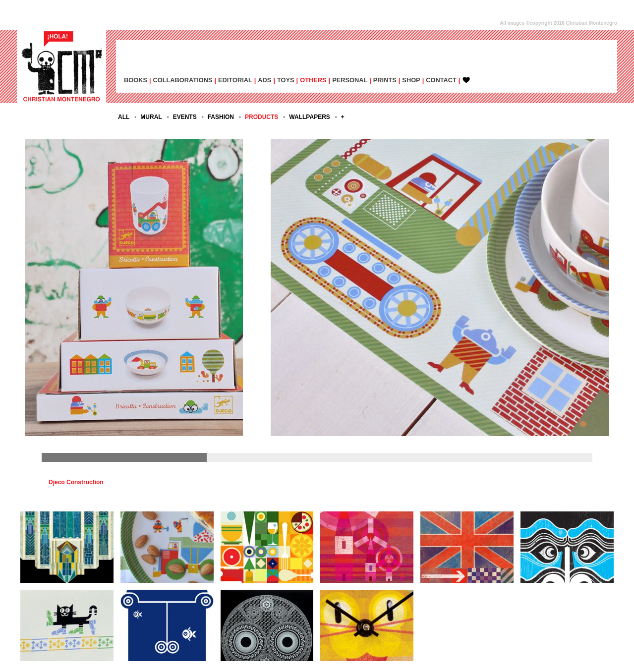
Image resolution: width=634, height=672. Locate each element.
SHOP (411, 80)
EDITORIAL (235, 80)
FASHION (221, 117)
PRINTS (385, 80)
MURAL (151, 117)
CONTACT (441, 80)
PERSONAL (350, 80)
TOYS (286, 80)
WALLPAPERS (309, 117)
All (124, 117)
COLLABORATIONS (183, 80)
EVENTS (185, 117)
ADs (264, 80)
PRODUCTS (261, 117)
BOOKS (136, 80)
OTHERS (313, 80)
